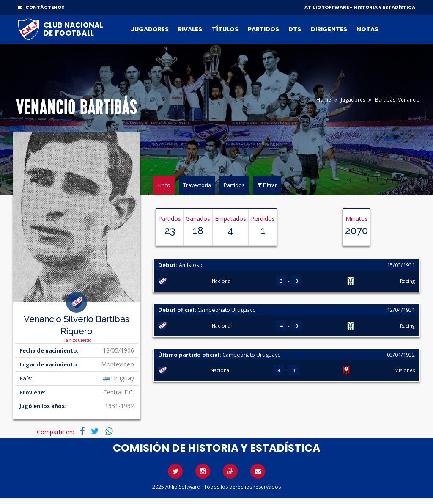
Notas (367, 29)
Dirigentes (329, 29)
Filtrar (267, 185)
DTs (295, 29)
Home (324, 100)
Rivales (190, 29)
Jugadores (150, 29)
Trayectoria (197, 185)
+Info (164, 185)
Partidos (263, 29)
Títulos (225, 29)
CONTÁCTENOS (41, 7)
